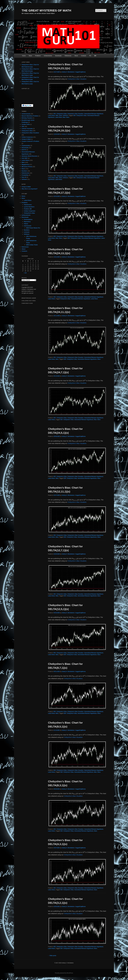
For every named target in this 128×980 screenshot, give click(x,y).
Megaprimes (25, 165)
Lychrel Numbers (29, 207)
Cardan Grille (26, 124)
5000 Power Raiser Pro (33, 228)
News (30, 56)
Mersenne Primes (27, 167)
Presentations (28, 219)
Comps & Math (26, 139)
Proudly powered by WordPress (64, 973)
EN (95, 56)
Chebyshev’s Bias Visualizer (77, 79)
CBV (55, 114)
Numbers (24, 171)
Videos (26, 224)
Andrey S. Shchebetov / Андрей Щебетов (74, 72)
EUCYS (24, 150)
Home (24, 56)
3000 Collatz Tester (32, 245)
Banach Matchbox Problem (30, 116)
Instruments (28, 226)
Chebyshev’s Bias (29, 213)
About (76, 56)
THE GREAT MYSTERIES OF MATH (46, 10)
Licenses (27, 232)
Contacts (84, 56)
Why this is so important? (30, 189)
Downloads (58, 56)
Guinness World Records (29, 156)
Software (65, 116)
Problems (38, 56)
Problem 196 (28, 209)
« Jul (25, 273)
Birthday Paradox (27, 118)
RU (90, 56)
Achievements (48, 56)
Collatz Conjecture (27, 137)
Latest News (51, 116)
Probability (25, 175)
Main (57, 116)
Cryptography (26, 145)
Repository (27, 222)
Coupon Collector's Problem (30, 141)
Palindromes (25, 173)
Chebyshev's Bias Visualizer (75, 114)
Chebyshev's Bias (62, 114)
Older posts (52, 956)
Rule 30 (24, 177)
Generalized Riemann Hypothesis (94, 114)
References (68, 56)
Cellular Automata (27, 129)
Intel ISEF (25, 158)
